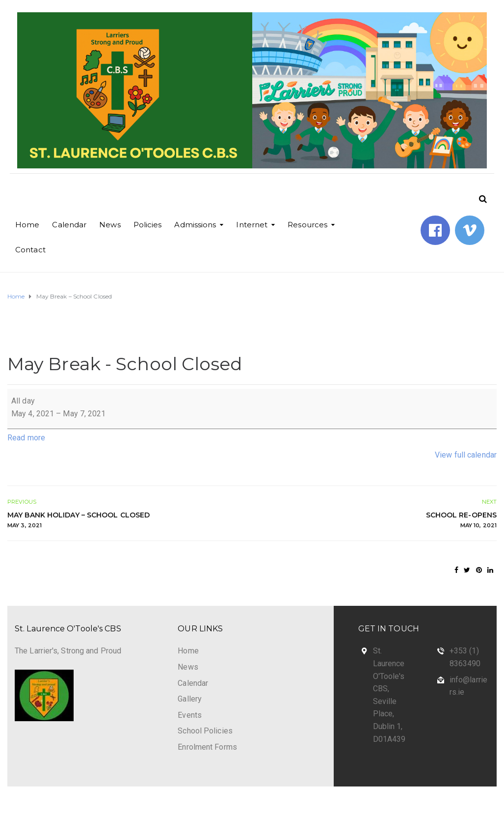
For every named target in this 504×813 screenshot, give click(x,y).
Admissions (195, 225)
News (110, 225)
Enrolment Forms (207, 747)
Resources (307, 225)
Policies (148, 225)
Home (27, 225)
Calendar (69, 225)
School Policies (205, 731)
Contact (30, 250)
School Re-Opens (380, 521)
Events (190, 715)
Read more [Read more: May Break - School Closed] (26, 438)
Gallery (190, 699)
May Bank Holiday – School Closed (125, 521)
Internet (252, 225)
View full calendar (466, 455)
